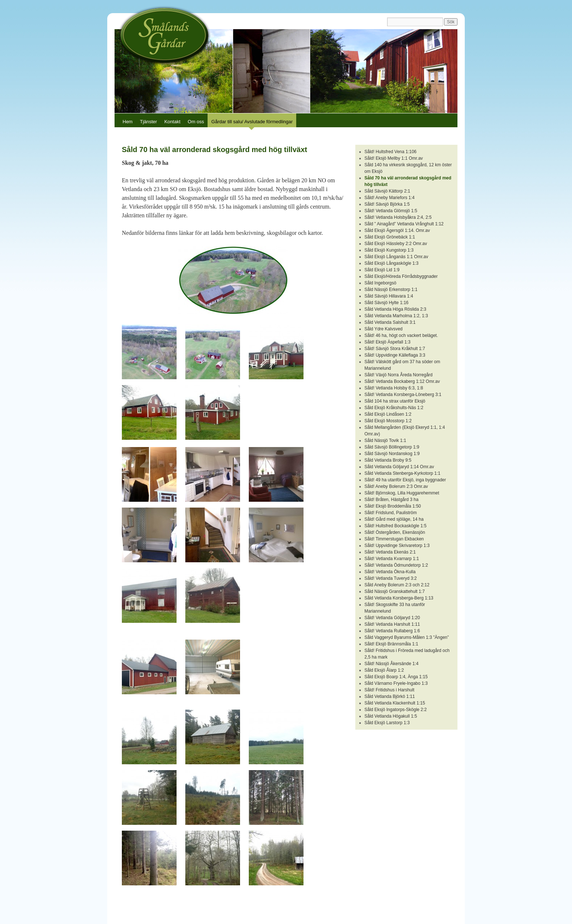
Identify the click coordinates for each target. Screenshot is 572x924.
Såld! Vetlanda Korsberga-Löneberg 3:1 (403, 395)
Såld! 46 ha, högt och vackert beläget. (401, 335)
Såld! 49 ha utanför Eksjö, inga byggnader (405, 480)
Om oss (196, 122)
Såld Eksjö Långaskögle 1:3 (391, 263)
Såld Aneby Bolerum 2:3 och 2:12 (397, 585)
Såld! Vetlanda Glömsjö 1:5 (391, 211)
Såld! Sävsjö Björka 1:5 (387, 204)
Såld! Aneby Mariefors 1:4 (389, 198)
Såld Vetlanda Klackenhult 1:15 (395, 703)
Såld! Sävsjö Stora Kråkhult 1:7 (395, 349)
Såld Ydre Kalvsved (384, 329)
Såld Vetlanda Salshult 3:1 (390, 322)
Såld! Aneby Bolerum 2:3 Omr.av (396, 486)
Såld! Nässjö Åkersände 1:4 (391, 664)
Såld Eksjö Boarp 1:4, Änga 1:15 (396, 677)
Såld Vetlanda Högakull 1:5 (391, 716)
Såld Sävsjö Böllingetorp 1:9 (392, 447)
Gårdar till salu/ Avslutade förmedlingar (252, 122)
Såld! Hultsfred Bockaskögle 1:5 (395, 526)
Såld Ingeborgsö (380, 283)
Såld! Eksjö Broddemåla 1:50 (393, 506)
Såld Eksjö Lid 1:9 (382, 270)
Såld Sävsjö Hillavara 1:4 (389, 296)
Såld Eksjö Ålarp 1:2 (384, 670)
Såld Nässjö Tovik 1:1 (385, 440)
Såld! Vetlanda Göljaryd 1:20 (392, 618)
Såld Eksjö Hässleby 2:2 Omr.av (396, 244)
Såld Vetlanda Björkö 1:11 (390, 696)
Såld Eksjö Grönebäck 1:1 (390, 237)
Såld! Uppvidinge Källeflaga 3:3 (395, 355)
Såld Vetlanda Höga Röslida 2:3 (395, 309)
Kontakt (172, 122)
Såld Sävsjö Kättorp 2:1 (387, 191)
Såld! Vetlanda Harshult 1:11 (392, 624)
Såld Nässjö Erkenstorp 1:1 (391, 290)
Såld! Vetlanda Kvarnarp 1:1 (392, 559)
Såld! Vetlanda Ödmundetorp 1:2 (396, 565)
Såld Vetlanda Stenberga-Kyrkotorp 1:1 (402, 473)
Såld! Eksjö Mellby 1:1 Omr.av (394, 158)
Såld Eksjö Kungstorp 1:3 (389, 250)
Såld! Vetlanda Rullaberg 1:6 (392, 631)
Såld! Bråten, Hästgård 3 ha (391, 500)
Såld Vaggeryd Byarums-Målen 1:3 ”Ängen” (407, 637)
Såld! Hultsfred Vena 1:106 (391, 152)
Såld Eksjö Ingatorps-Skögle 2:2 (396, 710)
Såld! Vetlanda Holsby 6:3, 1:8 (394, 388)
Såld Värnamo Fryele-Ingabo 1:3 (396, 683)
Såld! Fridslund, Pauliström (391, 513)
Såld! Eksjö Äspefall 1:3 (387, 342)
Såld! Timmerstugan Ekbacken (394, 539)
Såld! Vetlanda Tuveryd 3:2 (391, 578)
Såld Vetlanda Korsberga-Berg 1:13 (399, 598)
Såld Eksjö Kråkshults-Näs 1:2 (394, 408)
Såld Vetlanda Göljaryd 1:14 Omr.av (399, 467)
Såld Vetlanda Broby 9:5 (388, 460)
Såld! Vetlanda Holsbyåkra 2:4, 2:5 (398, 217)
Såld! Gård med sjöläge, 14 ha (394, 519)
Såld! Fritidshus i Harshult (389, 690)
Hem (127, 122)
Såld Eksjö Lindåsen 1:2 (388, 414)
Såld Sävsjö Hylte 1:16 (387, 303)
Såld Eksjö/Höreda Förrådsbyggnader (401, 276)
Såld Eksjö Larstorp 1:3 (387, 723)
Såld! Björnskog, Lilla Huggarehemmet (402, 493)
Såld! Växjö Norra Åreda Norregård (399, 375)
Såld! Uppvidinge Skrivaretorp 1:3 (397, 546)
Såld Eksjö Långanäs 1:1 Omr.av (396, 257)
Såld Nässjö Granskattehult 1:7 (395, 591)
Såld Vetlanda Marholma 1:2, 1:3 (396, 316)
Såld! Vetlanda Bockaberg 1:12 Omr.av (402, 381)
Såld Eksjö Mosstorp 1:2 (388, 421)
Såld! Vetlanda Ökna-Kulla (390, 572)
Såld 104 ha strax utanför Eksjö (395, 401)
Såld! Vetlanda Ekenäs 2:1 (390, 552)
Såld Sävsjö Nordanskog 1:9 (392, 454)
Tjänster (148, 122)
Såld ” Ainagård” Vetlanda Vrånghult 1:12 (404, 224)
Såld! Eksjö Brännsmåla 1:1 (391, 644)
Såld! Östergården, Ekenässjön (395, 532)
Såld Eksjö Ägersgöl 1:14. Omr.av (397, 230)
